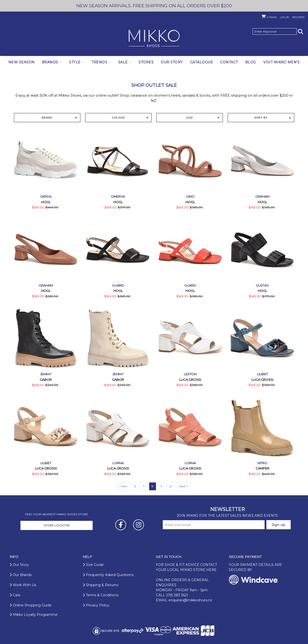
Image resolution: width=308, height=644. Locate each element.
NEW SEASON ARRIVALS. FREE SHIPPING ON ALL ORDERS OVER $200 (154, 6)
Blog (251, 62)
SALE (123, 62)
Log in (284, 17)
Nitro (262, 463)
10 (171, 486)
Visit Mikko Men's (282, 62)
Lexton (190, 374)
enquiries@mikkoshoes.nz (190, 600)
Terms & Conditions (101, 595)
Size (203, 118)
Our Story (172, 62)
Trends (99, 62)
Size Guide (93, 565)
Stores (146, 62)
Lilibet (262, 374)
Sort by (273, 118)
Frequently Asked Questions (108, 575)
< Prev (123, 486)
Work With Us (23, 585)
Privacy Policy (96, 605)
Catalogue (202, 62)
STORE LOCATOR (57, 525)
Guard (118, 285)
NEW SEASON (22, 62)
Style (75, 62)
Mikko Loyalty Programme (34, 615)
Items (272, 17)
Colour (130, 118)
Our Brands (21, 575)
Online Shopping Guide (31, 605)
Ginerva (118, 196)
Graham (262, 196)
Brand (59, 118)
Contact (229, 62)
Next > (184, 486)
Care (15, 595)
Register (298, 17)
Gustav (262, 285)
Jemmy (46, 374)
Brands (50, 62)
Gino (190, 196)
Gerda (46, 196)
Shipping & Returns (101, 585)
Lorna (118, 463)
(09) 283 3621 (177, 595)
